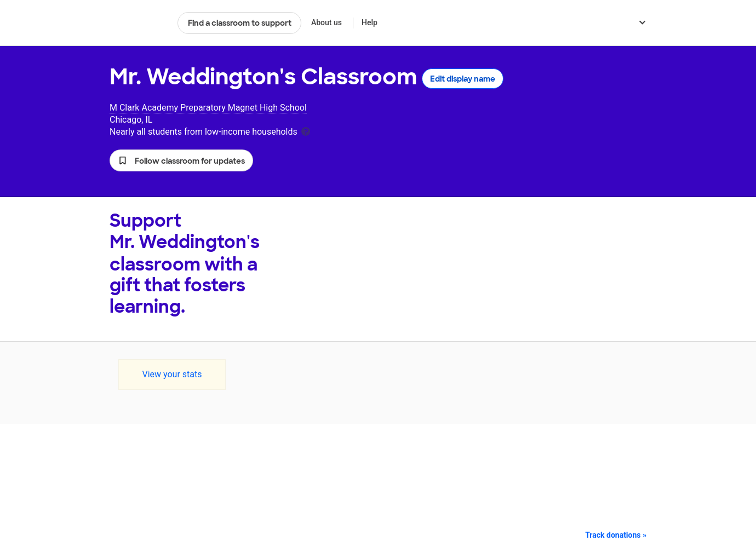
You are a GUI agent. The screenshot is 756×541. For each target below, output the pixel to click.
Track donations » (616, 535)
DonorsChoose (139, 23)
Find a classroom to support (240, 23)
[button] (181, 160)
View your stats (172, 374)
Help (370, 22)
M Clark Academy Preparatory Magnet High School (208, 108)
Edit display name (463, 79)
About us (327, 22)
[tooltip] (306, 131)
